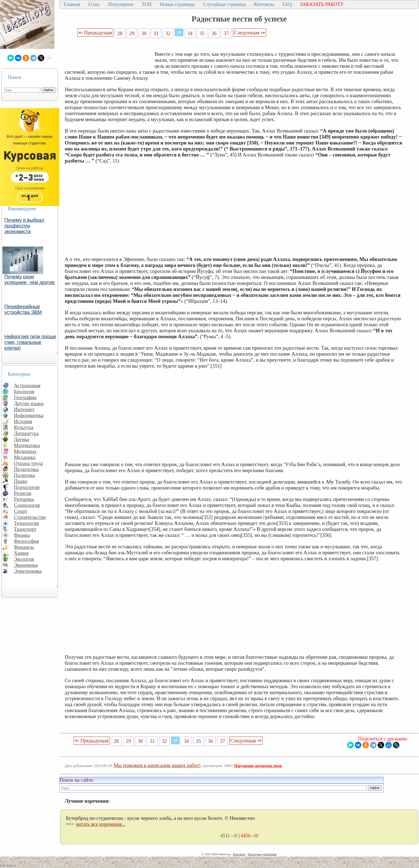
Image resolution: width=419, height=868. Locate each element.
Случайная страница (224, 4)
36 (214, 33)
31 (156, 33)
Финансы (24, 547)
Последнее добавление (262, 854)
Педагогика (26, 469)
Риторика (24, 499)
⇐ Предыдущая (95, 33)
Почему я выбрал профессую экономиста (24, 226)
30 (144, 33)
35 (202, 33)
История (23, 421)
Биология (24, 391)
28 (120, 33)
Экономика (26, 565)
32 (168, 33)
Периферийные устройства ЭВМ (23, 310)
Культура (24, 427)
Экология (24, 559)
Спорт (21, 511)
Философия (26, 541)
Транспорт (25, 529)
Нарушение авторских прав (258, 766)
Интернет (24, 409)
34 (190, 33)
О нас (94, 4)
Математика (27, 445)
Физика (22, 535)
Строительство (30, 517)
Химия (21, 553)
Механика (25, 457)
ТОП (147, 4)
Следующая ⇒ (249, 33)
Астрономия (27, 385)
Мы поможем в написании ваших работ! (157, 765)
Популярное (121, 4)
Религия (23, 493)
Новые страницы (177, 4)
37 (226, 33)
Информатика (29, 415)
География (25, 397)
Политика (24, 475)
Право (21, 481)
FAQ (287, 4)
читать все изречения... (100, 824)
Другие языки (29, 403)
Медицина (25, 451)
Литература (26, 433)
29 (132, 33)
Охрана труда (28, 463)
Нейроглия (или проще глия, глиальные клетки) (30, 342)
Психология (27, 487)
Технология (26, 523)
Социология (27, 505)
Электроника (28, 571)
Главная (72, 4)
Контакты (264, 4)
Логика (21, 439)
